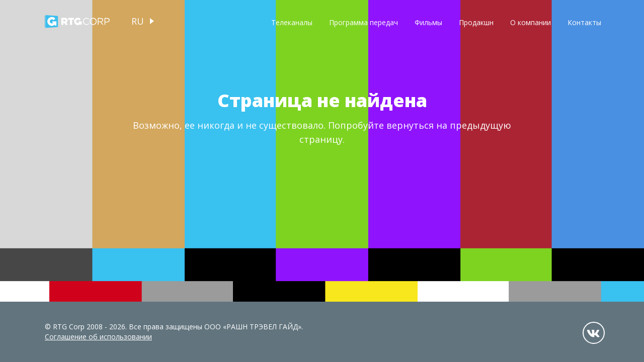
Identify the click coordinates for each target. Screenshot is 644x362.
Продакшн (476, 22)
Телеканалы (292, 22)
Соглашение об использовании (98, 337)
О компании (531, 22)
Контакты (584, 22)
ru (138, 21)
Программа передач (364, 22)
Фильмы (428, 22)
